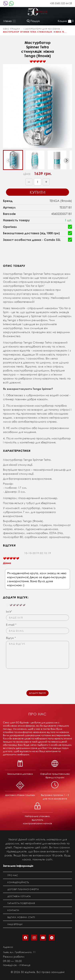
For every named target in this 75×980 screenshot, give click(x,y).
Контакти (13, 910)
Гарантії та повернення (21, 903)
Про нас (13, 875)
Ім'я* (9, 611)
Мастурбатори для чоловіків (42, 29)
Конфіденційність (18, 882)
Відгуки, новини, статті (21, 917)
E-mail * (11, 625)
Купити (38, 192)
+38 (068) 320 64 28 (61, 3)
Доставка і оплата (19, 896)
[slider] (38, 62)
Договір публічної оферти (23, 889)
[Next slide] (66, 161)
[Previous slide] (9, 161)
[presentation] (36, 678)
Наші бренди (15, 924)
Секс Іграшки (11, 29)
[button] (13, 160)
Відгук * (11, 638)
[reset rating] (8, 605)
